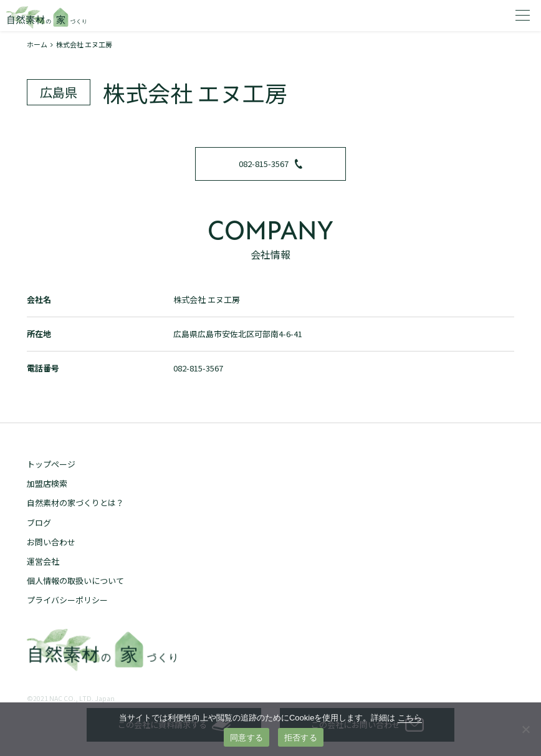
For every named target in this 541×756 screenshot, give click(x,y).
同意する (247, 738)
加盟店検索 (47, 483)
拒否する (301, 738)
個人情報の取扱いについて (75, 581)
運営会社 (43, 561)
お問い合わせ (51, 542)
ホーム (37, 44)
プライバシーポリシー (67, 600)
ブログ (39, 523)
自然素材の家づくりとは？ (75, 503)
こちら (410, 718)
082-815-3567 (270, 164)
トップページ (51, 464)
